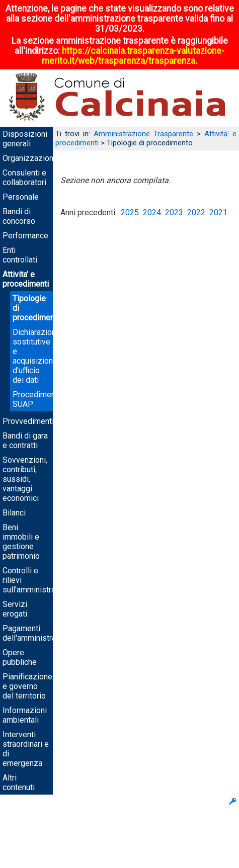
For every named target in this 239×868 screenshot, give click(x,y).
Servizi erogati (15, 609)
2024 (152, 212)
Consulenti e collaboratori (24, 178)
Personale (21, 197)
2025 (130, 212)
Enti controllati (20, 255)
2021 (218, 212)
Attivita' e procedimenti (26, 279)
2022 (196, 212)
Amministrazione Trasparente (143, 134)
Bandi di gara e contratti (25, 441)
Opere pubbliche (20, 657)
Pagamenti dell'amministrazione (39, 633)
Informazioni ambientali (25, 715)
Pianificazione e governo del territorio (27, 686)
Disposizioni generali (25, 139)
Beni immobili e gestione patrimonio (21, 542)
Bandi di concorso (19, 216)
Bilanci (14, 513)
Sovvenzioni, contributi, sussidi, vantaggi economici (25, 479)
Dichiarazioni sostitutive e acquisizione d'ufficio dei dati (35, 356)
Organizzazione (30, 158)
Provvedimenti (28, 421)
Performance (25, 236)
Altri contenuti (19, 783)
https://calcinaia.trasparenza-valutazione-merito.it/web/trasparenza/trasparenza (133, 56)
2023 (174, 212)
